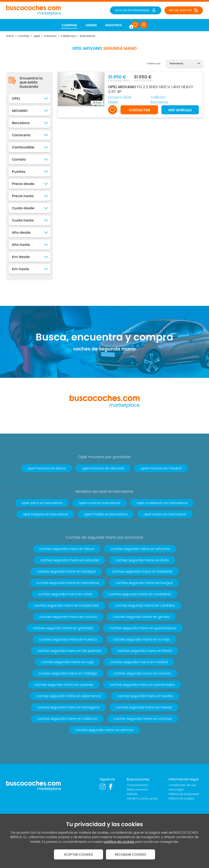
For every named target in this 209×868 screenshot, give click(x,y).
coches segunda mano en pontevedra (142, 685)
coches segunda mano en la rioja (141, 639)
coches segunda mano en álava (67, 549)
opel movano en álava (47, 468)
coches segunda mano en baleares (142, 571)
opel (37, 36)
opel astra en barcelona (42, 503)
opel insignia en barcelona (45, 514)
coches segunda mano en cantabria (140, 594)
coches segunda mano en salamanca (68, 696)
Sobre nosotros (137, 790)
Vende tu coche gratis (142, 798)
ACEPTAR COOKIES (78, 854)
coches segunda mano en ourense (64, 685)
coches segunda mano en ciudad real (66, 605)
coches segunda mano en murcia (142, 673)
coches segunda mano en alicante (140, 549)
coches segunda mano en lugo (67, 662)
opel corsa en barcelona (99, 503)
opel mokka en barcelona (106, 514)
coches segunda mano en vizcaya (143, 719)
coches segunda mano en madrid (139, 662)
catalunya (68, 36)
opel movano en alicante (103, 468)
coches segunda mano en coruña (68, 617)
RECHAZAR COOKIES (131, 854)
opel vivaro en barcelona (165, 514)
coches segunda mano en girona (141, 617)
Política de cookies (181, 798)
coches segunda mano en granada (63, 628)
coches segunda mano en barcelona (68, 583)
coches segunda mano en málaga (68, 673)
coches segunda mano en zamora (104, 730)
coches (24, 36)
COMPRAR (69, 25)
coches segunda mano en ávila (142, 560)
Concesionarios (137, 785)
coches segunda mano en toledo (144, 707)
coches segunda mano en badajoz (66, 571)
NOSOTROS (114, 25)
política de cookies (119, 842)
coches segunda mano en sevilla (145, 696)
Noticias (132, 794)
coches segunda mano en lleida (145, 651)
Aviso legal (176, 790)
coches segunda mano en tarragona (68, 707)
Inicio (10, 36)
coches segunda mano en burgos (144, 583)
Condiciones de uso (182, 785)
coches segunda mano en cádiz (65, 594)
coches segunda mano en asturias (70, 560)
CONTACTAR (139, 110)
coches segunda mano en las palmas (69, 651)
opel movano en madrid (161, 468)
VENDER (91, 25)
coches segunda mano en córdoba (145, 605)
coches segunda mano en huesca (68, 639)
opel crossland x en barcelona (162, 503)
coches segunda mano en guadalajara (143, 628)
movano (50, 36)
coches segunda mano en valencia (67, 719)
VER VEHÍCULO (180, 110)
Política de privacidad (184, 794)
